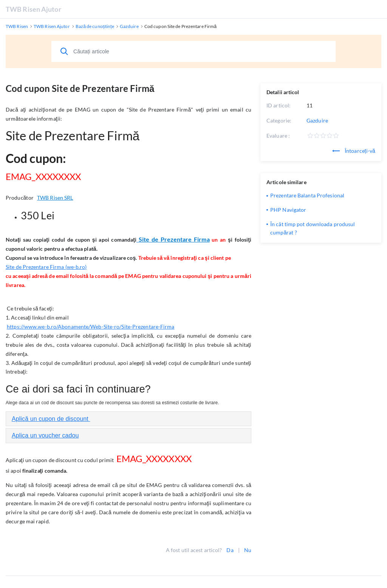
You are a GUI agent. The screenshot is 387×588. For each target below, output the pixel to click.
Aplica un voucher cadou (45, 435)
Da (230, 550)
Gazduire (317, 120)
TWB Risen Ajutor (33, 9)
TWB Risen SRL (55, 198)
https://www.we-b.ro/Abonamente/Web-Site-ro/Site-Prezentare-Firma (91, 327)
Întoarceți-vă (354, 151)
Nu (248, 550)
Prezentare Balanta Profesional (307, 195)
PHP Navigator (288, 210)
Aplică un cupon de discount (51, 419)
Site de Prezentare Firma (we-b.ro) (46, 267)
